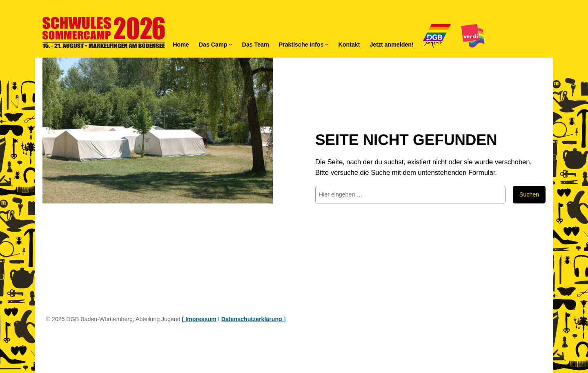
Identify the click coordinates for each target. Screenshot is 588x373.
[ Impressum (199, 319)
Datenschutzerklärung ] (254, 319)
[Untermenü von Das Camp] (231, 44)
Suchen (529, 194)
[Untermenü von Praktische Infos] (327, 44)
